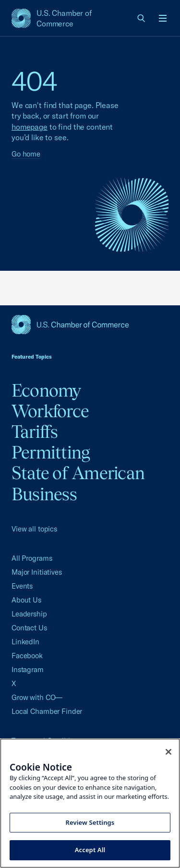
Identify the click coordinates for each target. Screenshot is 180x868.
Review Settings (90, 822)
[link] (142, 18)
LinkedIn (25, 642)
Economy (46, 390)
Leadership (29, 614)
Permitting (51, 452)
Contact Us (29, 628)
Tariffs (35, 432)
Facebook (27, 656)
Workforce (50, 411)
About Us (26, 600)
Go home (26, 154)
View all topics (34, 529)
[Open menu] (163, 18)
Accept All (90, 850)
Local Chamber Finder (47, 711)
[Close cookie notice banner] (168, 752)
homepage (30, 127)
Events (22, 586)
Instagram (28, 669)
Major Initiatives (37, 572)
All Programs (32, 558)
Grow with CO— (37, 697)
